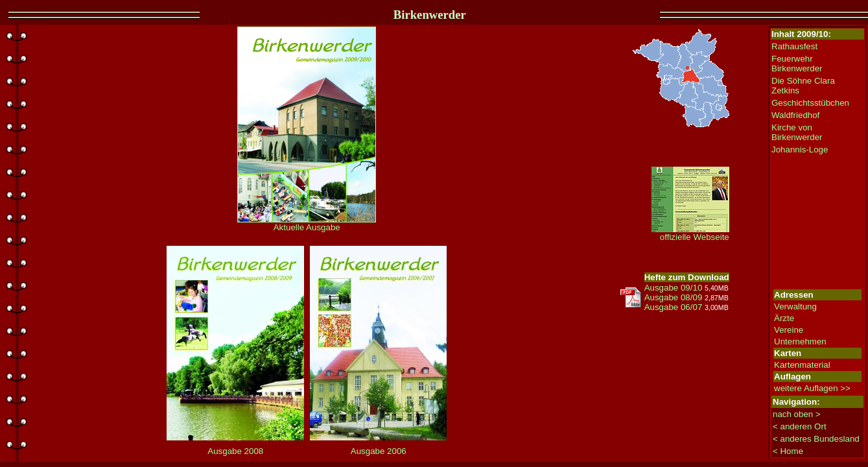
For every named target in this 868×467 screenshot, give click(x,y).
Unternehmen (800, 341)
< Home (788, 451)
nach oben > (797, 414)
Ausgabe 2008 (235, 451)
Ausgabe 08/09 (674, 297)
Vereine (789, 330)
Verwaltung (795, 306)
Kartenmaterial (802, 365)
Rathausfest (794, 46)
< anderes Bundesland (816, 439)
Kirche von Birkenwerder (797, 132)
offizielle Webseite (690, 233)
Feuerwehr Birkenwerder (797, 64)
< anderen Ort (800, 426)
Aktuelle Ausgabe (307, 223)
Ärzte (784, 318)
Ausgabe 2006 (379, 451)
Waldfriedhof (795, 115)
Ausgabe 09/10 (674, 288)
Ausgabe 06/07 (674, 307)
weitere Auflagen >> (812, 388)
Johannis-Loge (800, 150)
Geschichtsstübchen (810, 103)
